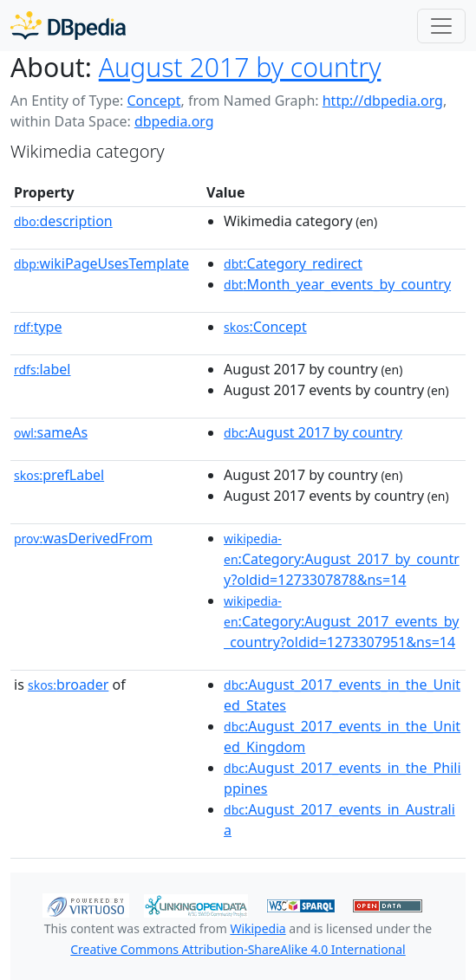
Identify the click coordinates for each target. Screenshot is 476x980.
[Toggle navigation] (441, 26)
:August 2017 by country (313, 432)
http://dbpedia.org (383, 101)
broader (68, 685)
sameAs (51, 432)
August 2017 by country (240, 67)
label (42, 369)
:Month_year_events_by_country (337, 284)
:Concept (265, 327)
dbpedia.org (174, 121)
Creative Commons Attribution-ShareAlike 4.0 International (238, 949)
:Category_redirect (293, 263)
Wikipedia (258, 928)
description (63, 221)
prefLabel (59, 475)
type (38, 327)
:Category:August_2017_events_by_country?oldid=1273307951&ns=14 (341, 622)
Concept (153, 101)
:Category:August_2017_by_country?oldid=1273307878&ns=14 (342, 560)
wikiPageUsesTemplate (101, 263)
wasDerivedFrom (83, 538)
